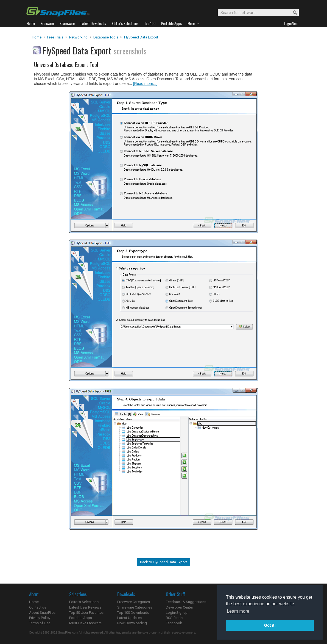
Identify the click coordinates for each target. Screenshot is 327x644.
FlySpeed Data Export (141, 37)
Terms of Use (40, 623)
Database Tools (106, 37)
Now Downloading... (133, 623)
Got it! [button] (270, 625)
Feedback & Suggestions (186, 602)
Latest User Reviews (85, 607)
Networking (78, 37)
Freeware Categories (134, 602)
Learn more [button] (238, 611)
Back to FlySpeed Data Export (163, 562)
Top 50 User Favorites (86, 613)
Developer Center (179, 607)
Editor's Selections (84, 602)
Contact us (38, 607)
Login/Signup (177, 613)
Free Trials (55, 37)
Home (37, 37)
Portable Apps (81, 618)
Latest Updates (129, 618)
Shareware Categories (135, 607)
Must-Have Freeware (85, 623)
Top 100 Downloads (133, 613)
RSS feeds (174, 618)
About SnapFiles (42, 613)
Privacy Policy (40, 618)
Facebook (174, 623)
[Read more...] (145, 84)
